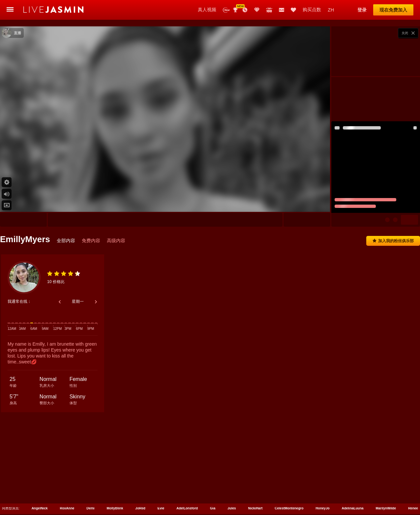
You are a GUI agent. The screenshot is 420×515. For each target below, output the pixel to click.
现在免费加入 (393, 10)
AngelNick (40, 470)
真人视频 (207, 10)
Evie (161, 470)
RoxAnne (67, 470)
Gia (213, 470)
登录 (362, 10)
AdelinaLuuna (352, 470)
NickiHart (255, 470)
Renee (413, 470)
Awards (236, 10)
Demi (90, 470)
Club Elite (257, 10)
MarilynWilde (386, 470)
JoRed (140, 470)
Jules (232, 470)
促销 (245, 10)
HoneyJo (322, 470)
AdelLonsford (187, 470)
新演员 (226, 10)
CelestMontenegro (289, 470)
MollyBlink (115, 470)
